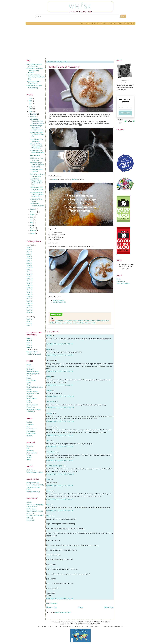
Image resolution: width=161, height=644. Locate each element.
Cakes (29, 400)
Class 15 (30, 279)
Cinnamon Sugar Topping (74, 320)
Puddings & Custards (34, 409)
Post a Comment (52, 603)
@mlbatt (74, 180)
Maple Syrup (31, 431)
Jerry (48, 479)
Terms (120, 23)
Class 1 (29, 247)
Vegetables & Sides (33, 394)
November (34, 117)
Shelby (49, 377)
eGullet (55, 180)
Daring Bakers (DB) (33, 483)
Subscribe (125, 113)
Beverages (30, 369)
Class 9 (29, 265)
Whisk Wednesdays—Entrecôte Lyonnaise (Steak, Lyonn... (37, 165)
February (33, 231)
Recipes (104, 23)
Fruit (28, 427)
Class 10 (30, 267)
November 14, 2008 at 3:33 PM (60, 486)
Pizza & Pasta (31, 380)
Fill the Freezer (32, 470)
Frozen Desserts (32, 405)
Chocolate (30, 424)
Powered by (126, 121)
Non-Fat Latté (90, 323)
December (34, 114)
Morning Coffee (79, 323)
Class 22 (30, 294)
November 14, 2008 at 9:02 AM (60, 447)
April (32, 225)
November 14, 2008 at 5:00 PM (60, 499)
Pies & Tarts (31, 407)
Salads (29, 383)
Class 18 (30, 285)
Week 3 (29, 343)
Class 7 (29, 261)
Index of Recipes (59, 300)
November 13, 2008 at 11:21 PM (60, 408)
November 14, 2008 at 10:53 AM (60, 474)
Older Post (109, 607)
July (32, 217)
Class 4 (29, 254)
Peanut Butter (31, 433)
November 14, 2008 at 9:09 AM (60, 460)
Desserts (30, 396)
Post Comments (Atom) (63, 612)
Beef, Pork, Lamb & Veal (35, 387)
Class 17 (30, 283)
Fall (28, 448)
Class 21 (30, 292)
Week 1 (29, 338)
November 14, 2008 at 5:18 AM (60, 435)
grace (48, 491)
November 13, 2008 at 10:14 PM (60, 396)
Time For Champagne (34, 354)
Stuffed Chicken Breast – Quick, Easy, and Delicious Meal (35, 77)
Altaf (48, 441)
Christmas (30, 446)
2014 (30, 98)
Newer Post (51, 607)
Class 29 (30, 310)
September (34, 212)
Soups (29, 385)
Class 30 (30, 312)
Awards (29, 502)
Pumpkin (30, 436)
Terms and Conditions (123, 284)
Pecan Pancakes (35, 155)
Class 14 (30, 276)
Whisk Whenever (129, 23)
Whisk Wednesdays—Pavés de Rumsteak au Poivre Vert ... (37, 194)
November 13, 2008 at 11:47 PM (60, 422)
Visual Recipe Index (60, 302)
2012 (30, 101)
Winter (29, 460)
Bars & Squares (32, 398)
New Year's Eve (32, 453)
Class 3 (29, 252)
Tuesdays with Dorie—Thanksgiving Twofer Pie (37, 135)
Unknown (49, 413)
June (32, 220)
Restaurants (112, 23)
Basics (29, 365)
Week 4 (29, 345)
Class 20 (30, 290)
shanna (49, 390)
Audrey (49, 336)
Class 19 (30, 288)
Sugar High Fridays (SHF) (35, 485)
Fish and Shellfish (32, 392)
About (87, 23)
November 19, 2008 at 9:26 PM (60, 598)
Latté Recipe (67, 323)
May (32, 223)
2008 (30, 112)
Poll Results (31, 520)
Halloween (30, 451)
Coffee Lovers (90, 320)
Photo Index (95, 23)
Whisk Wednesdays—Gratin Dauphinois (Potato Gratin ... (37, 146)
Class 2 (29, 250)
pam (48, 504)
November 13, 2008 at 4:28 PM (60, 355)
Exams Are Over (32, 352)
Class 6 (29, 259)
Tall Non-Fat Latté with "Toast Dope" (64, 67)
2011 (30, 104)
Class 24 (30, 299)
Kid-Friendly (31, 412)
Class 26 (30, 303)
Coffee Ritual (100, 320)
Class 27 (30, 306)
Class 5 (29, 256)
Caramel (29, 422)
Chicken (29, 389)
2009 (30, 109)
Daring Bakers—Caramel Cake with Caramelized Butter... (37, 121)
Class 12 (30, 272)
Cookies (29, 403)
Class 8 (29, 263)
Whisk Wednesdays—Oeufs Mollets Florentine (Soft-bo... (37, 128)
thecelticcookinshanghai (54, 466)
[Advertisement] (80, 42)
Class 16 (30, 281)
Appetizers (30, 367)
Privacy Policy (121, 281)
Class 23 (30, 297)
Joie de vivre (50, 402)
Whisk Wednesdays (33, 492)
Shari (48, 516)
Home (81, 23)
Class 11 (30, 270)
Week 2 (29, 341)
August (33, 215)
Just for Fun (31, 513)
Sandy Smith (51, 452)
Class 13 (30, 274)
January (33, 233)
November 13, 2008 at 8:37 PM (60, 385)
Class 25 (30, 301)
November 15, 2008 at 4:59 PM (60, 511)
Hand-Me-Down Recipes (35, 472)
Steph (48, 349)
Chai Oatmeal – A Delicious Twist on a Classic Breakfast (35, 71)
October (33, 209)
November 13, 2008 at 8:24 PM (60, 371)
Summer (29, 457)
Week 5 (29, 347)
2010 (30, 106)
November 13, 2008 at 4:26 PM (60, 344)
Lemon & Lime (31, 429)
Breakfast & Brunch (33, 371)
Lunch (29, 378)
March (32, 228)
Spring (29, 455)
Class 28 (30, 308)
